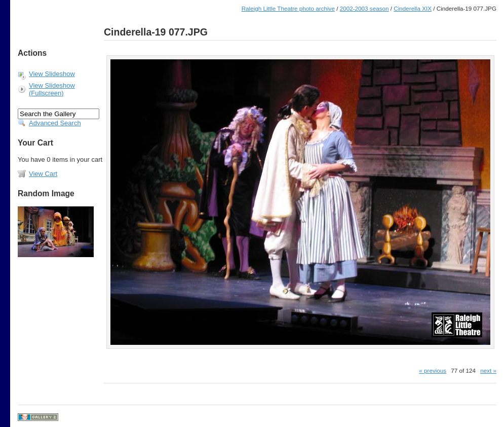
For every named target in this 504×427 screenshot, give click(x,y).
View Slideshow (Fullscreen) (52, 89)
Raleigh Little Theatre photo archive (288, 8)
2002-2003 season (364, 8)
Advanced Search (55, 123)
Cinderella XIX (413, 8)
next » (488, 370)
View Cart (43, 174)
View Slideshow (52, 74)
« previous (433, 370)
